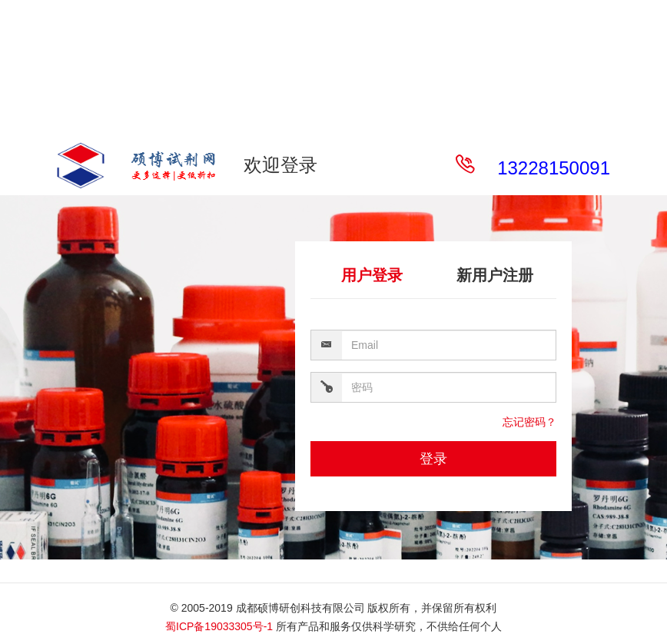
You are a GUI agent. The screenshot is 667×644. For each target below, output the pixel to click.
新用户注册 (495, 275)
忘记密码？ (529, 422)
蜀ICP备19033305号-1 (219, 626)
